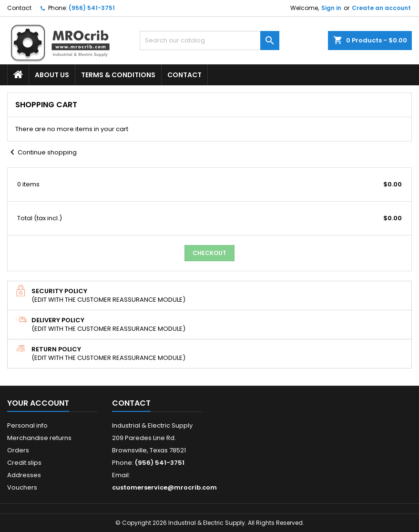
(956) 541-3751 (92, 8)
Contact (19, 8)
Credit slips (24, 463)
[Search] (209, 41)
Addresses (24, 475)
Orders (18, 450)
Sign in (331, 8)
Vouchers (22, 487)
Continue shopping (42, 153)
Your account (38, 403)
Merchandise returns (39, 438)
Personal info (27, 425)
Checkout (209, 253)
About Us (52, 75)
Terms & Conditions (118, 75)
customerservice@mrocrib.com (164, 487)
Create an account (381, 8)
